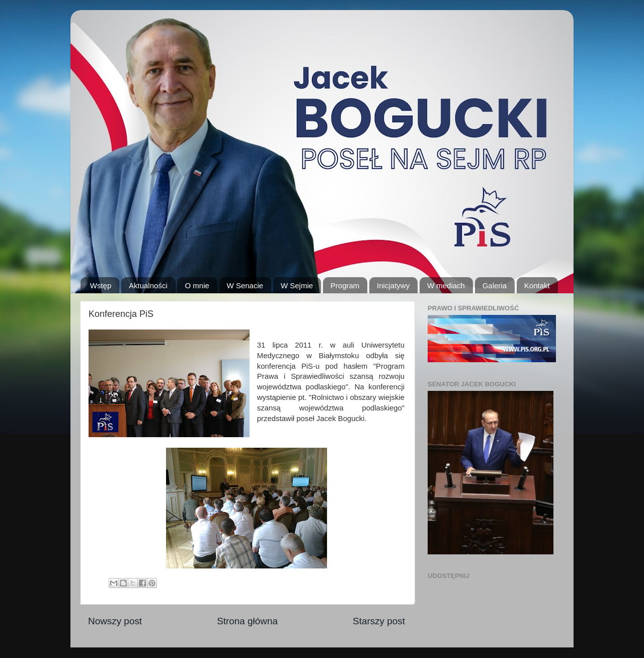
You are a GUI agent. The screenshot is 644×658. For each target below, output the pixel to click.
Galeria (495, 285)
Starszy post (379, 621)
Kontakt (537, 285)
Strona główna (247, 621)
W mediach (446, 285)
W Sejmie (297, 285)
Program (345, 285)
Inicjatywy (393, 285)
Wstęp (101, 285)
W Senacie (245, 285)
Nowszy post (115, 621)
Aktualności (148, 285)
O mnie (197, 285)
